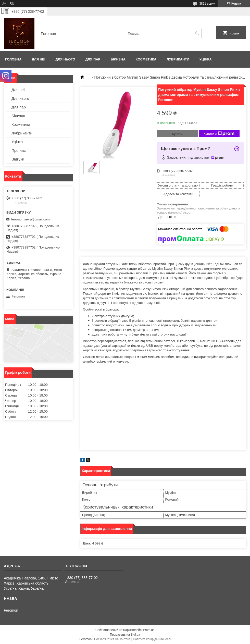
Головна (13, 59)
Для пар (93, 59)
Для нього (65, 59)
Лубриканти (178, 59)
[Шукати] (197, 34)
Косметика (146, 59)
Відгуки (18, 159)
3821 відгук (207, 4)
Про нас (19, 150)
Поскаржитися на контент (112, 639)
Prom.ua (149, 630)
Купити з (219, 134)
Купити (177, 134)
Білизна (118, 59)
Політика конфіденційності (152, 639)
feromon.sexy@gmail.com (30, 219)
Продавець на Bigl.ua (125, 635)
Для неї (38, 59)
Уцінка (206, 59)
